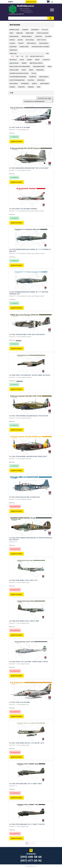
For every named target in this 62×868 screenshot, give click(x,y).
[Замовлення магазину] (38, 101)
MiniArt (24, 63)
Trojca (34, 73)
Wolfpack (31, 80)
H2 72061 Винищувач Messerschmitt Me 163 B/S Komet (29, 168)
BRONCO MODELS (27, 36)
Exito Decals (30, 40)
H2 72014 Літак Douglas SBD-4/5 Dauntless (25, 497)
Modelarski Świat (39, 67)
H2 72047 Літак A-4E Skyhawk (20, 702)
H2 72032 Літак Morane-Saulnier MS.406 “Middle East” (28, 457)
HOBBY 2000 (13, 53)
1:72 (12, 56)
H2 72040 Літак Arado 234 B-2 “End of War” (24, 621)
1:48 (17, 56)
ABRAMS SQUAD (14, 30)
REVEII (50, 67)
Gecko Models (31, 43)
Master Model (14, 63)
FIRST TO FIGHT (42, 40)
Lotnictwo (46, 60)
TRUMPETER (33, 77)
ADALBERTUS (35, 30)
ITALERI (22, 60)
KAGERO (30, 60)
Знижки (12, 87)
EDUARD (20, 40)
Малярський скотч (37, 56)
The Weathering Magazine (18, 77)
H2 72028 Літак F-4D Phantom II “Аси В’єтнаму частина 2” (30, 375)
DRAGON (12, 40)
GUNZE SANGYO (44, 43)
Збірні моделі (44, 84)
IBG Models (13, 60)
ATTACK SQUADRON (43, 33)
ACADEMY (25, 30)
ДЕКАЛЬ (35, 84)
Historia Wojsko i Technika (40, 47)
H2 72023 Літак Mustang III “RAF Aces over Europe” (27, 335)
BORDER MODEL (14, 36)
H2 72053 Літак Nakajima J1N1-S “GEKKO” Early (26, 784)
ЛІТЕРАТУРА (21, 87)
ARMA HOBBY (30, 33)
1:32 (22, 56)
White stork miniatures (17, 80)
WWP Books (41, 80)
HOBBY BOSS (13, 50)
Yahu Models (14, 84)
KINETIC (37, 60)
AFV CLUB (45, 30)
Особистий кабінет (31, 2)
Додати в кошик (17, 141)
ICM (47, 53)
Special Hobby (14, 70)
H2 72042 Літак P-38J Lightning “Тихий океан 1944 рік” (29, 662)
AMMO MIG (20, 33)
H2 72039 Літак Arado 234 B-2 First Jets (23, 580)
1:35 (27, 56)
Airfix (11, 33)
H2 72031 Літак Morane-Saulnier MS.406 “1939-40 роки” (29, 416)
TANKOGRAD (40, 70)
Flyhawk (12, 43)
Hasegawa (13, 47)
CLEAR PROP (39, 36)
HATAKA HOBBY (24, 47)
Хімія (39, 87)
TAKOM (24, 70)
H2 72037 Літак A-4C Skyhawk (20, 127)
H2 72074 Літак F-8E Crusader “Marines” (23, 209)
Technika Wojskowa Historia (19, 73)
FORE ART (21, 43)
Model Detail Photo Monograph (20, 67)
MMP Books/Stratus (36, 63)
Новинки (31, 87)
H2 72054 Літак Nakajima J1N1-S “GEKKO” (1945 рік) (27, 824)
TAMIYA (31, 70)
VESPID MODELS (44, 77)
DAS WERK (48, 36)
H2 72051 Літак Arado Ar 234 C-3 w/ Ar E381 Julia (27, 743)
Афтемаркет (25, 84)
